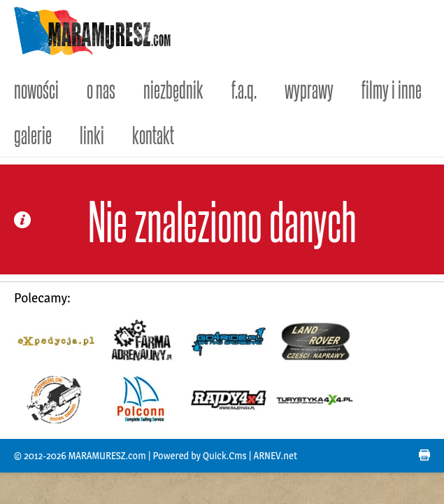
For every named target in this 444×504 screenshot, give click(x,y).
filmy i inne (392, 89)
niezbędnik (173, 89)
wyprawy (309, 89)
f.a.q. (244, 89)
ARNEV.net (275, 456)
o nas (101, 89)
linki (92, 134)
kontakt (153, 134)
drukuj (424, 455)
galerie (33, 134)
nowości (36, 89)
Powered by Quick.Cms (199, 456)
